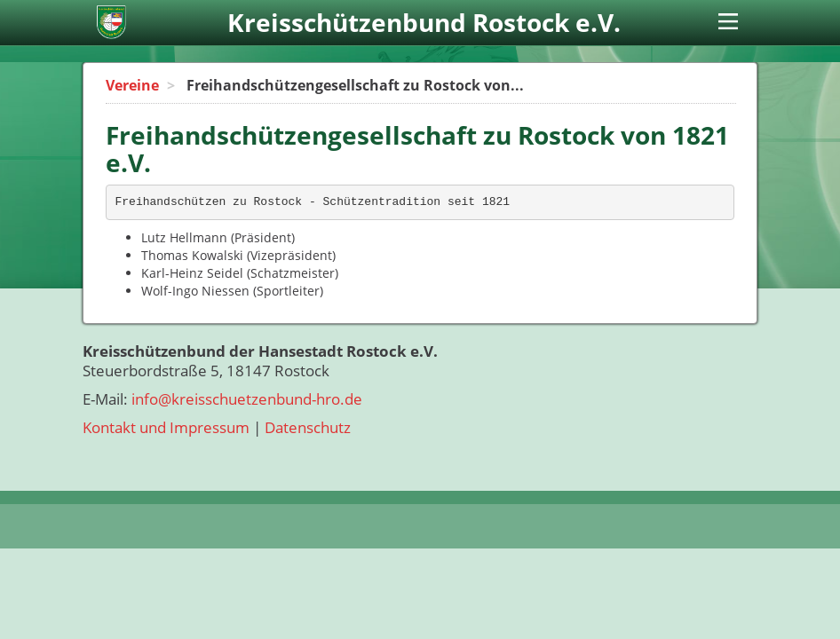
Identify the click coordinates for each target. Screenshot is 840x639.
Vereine (132, 85)
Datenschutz (308, 427)
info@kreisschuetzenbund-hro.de (247, 399)
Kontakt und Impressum (166, 427)
